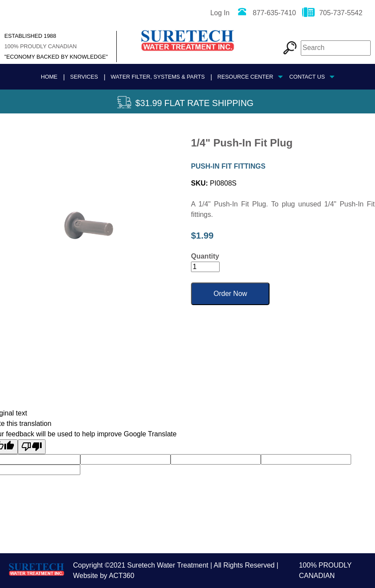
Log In (220, 13)
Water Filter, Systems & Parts (158, 77)
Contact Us (307, 77)
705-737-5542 (332, 13)
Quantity (205, 256)
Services (84, 77)
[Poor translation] (32, 447)
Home (49, 77)
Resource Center (245, 77)
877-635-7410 (266, 13)
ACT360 (122, 576)
